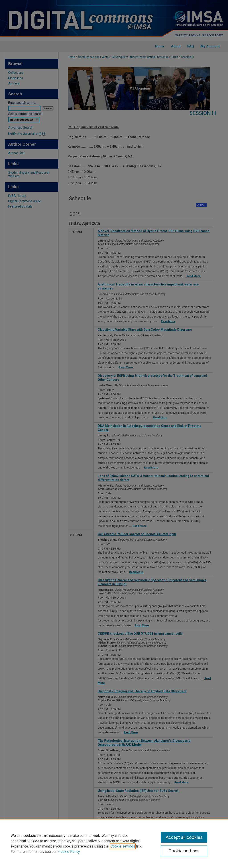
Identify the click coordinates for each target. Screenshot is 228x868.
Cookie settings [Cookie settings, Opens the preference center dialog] (184, 851)
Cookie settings (123, 846)
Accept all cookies (184, 837)
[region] (114, 844)
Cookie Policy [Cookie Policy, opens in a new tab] (69, 852)
